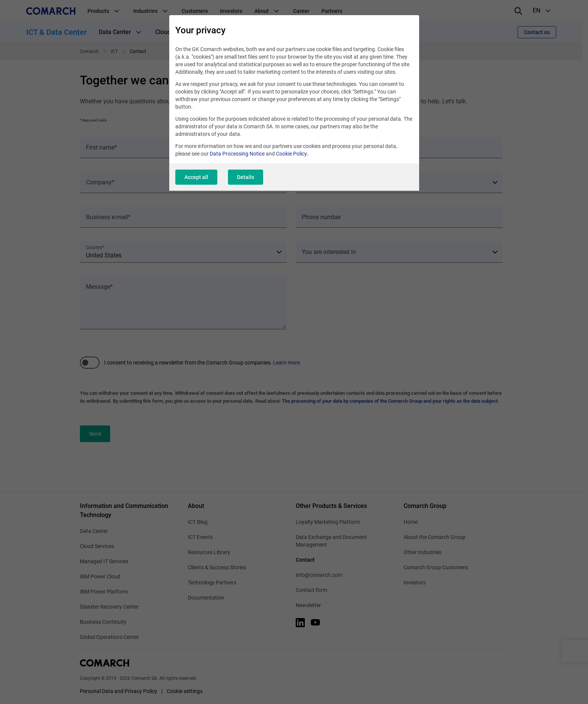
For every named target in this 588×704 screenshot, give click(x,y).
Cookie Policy (292, 154)
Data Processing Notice (237, 154)
